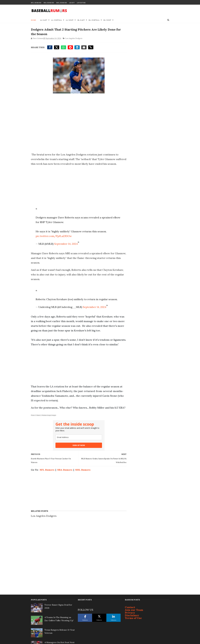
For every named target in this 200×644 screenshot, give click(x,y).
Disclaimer (132, 558)
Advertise (81, 3)
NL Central (94, 20)
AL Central (56, 20)
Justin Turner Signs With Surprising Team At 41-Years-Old (59, 601)
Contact (130, 550)
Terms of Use (133, 561)
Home (34, 20)
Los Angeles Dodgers (74, 39)
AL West (70, 20)
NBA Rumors (49, 3)
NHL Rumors (62, 3)
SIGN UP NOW (78, 459)
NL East (81, 20)
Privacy (130, 556)
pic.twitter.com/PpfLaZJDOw (54, 241)
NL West (107, 20)
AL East (44, 20)
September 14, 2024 (66, 249)
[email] (78, 451)
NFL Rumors (36, 3)
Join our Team (134, 553)
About (72, 3)
